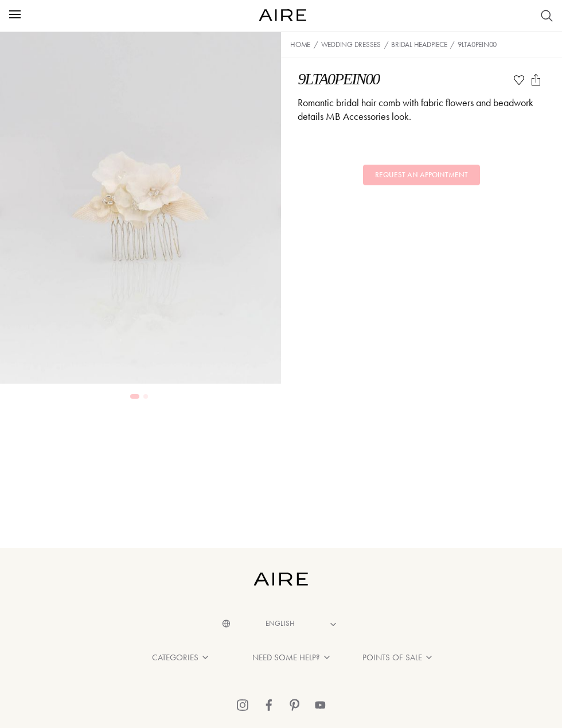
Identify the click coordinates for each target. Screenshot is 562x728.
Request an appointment (421, 175)
